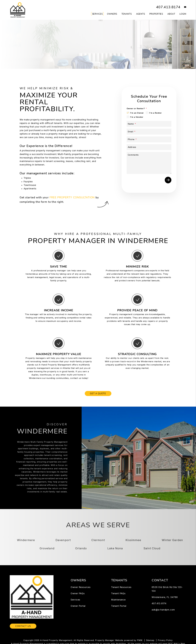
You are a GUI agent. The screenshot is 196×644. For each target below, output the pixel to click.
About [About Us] (171, 14)
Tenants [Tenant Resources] (127, 14)
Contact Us (23, 626)
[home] (18, 10)
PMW (140, 640)
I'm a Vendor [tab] (137, 117)
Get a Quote (98, 393)
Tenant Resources (121, 587)
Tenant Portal (119, 606)
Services (75, 600)
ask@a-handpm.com (163, 610)
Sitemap (150, 640)
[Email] (149, 132)
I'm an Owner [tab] (137, 113)
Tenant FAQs (118, 593)
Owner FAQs (78, 593)
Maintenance (118, 600)
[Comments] (149, 163)
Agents (141, 14)
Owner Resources (81, 587)
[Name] (149, 124)
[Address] (149, 147)
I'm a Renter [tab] (155, 113)
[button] (183, 7)
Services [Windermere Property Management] (97, 14)
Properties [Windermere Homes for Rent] (156, 14)
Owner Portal (78, 606)
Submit (168, 180)
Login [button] (183, 14)
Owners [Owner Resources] (112, 14)
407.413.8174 (167, 7)
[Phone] (149, 139)
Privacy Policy (165, 640)
